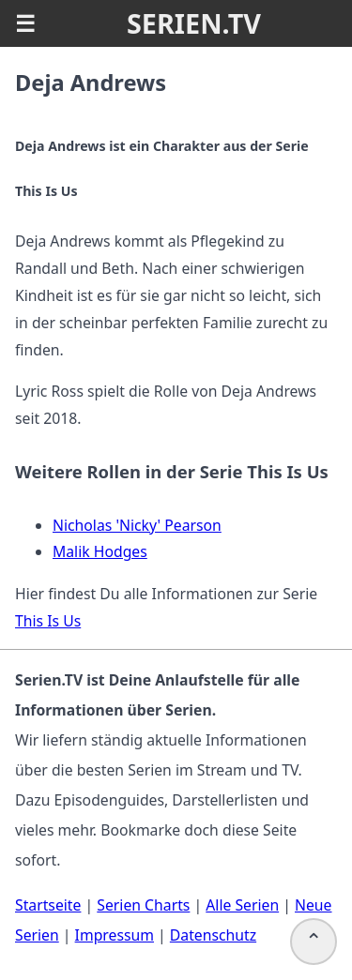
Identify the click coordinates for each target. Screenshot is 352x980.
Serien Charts (143, 905)
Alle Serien (242, 905)
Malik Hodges (100, 551)
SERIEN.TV (194, 23)
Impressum (115, 935)
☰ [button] (25, 23)
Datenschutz (213, 935)
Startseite (48, 905)
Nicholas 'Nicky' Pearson (137, 525)
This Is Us (48, 621)
